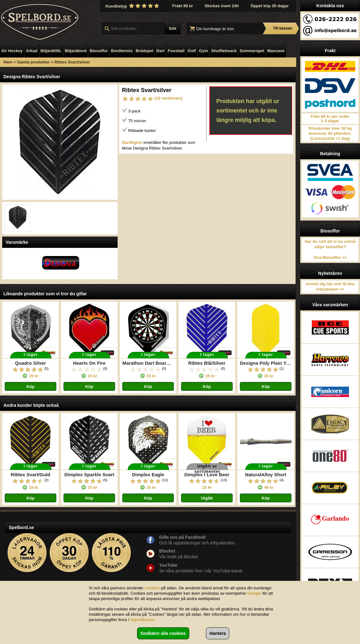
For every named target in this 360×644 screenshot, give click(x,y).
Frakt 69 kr (183, 6)
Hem (8, 62)
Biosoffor (99, 51)
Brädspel (145, 51)
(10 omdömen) (168, 98)
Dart (160, 51)
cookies (152, 588)
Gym (204, 51)
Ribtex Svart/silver (72, 62)
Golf (192, 51)
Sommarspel (252, 51)
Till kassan (282, 28)
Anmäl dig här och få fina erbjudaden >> (330, 287)
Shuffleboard (224, 51)
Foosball (176, 51)
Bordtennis (122, 51)
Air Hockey (12, 51)
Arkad (32, 51)
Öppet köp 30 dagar (270, 6)
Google (254, 593)
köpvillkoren (142, 620)
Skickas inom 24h (222, 6)
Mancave (276, 51)
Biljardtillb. (51, 51)
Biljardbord (76, 51)
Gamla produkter (33, 62)
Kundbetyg (133, 6)
